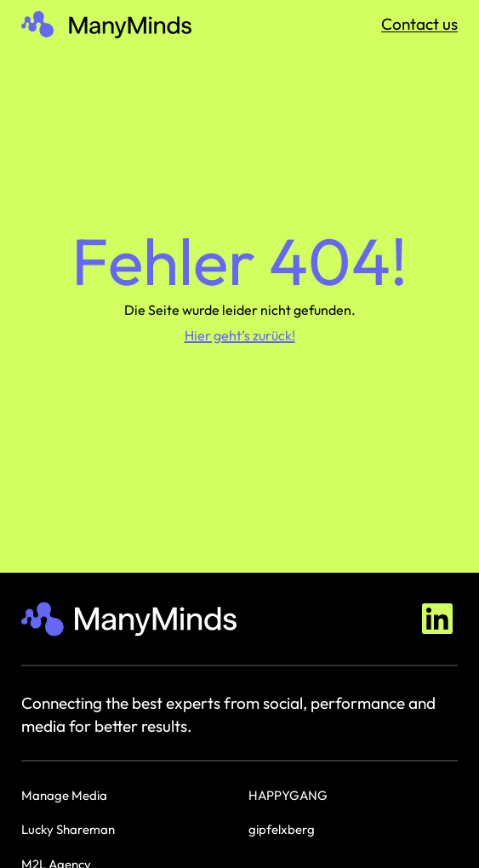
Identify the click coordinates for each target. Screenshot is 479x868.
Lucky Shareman (68, 829)
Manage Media (64, 795)
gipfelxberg (282, 829)
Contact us (419, 24)
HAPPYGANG (288, 795)
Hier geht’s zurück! (240, 335)
